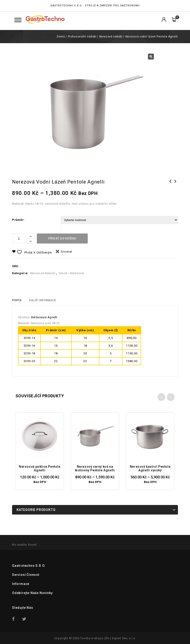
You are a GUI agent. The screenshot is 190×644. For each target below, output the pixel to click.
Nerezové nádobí (111, 37)
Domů (61, 37)
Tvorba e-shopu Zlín (95, 638)
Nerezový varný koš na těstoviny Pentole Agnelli (175, 187)
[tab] (17, 300)
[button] (151, 57)
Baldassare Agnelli (44, 317)
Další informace (43, 300)
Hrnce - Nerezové (71, 273)
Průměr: (18, 220)
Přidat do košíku (62, 238)
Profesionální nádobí (82, 37)
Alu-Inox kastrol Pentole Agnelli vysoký (170, 187)
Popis (17, 300)
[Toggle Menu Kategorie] (18, 20)
